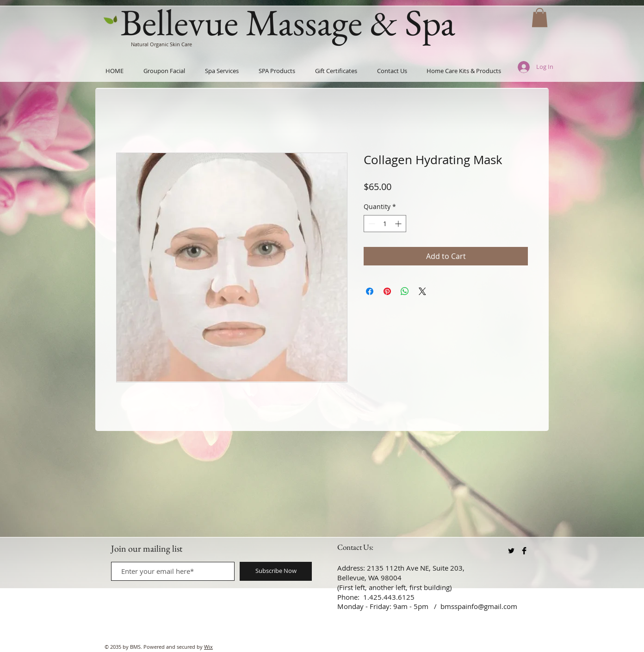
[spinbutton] (385, 224)
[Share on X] (422, 291)
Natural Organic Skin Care (161, 44)
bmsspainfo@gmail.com (479, 606)
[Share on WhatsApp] (405, 291)
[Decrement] (371, 224)
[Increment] (399, 224)
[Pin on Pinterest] (387, 291)
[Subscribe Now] (276, 571)
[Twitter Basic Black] (511, 551)
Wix (208, 647)
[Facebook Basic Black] (524, 551)
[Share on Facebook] (370, 291)
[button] (540, 18)
